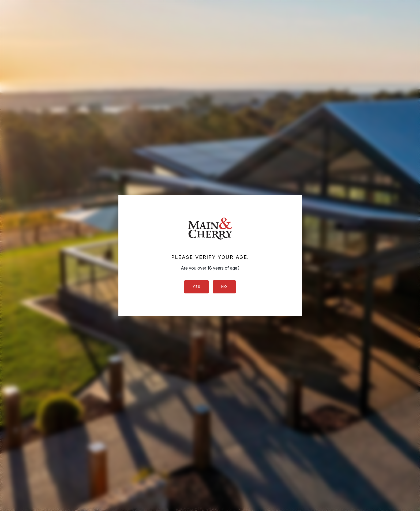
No (224, 287)
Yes (196, 287)
